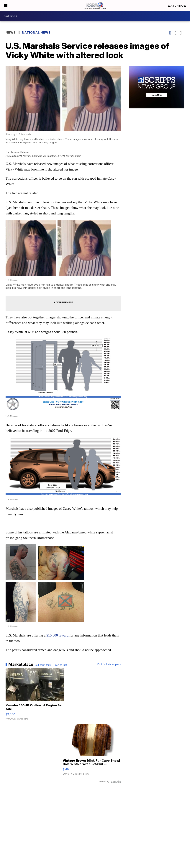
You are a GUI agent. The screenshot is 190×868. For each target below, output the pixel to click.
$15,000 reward (57, 635)
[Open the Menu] (6, 6)
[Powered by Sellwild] (116, 782)
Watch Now (177, 6)
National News (36, 32)
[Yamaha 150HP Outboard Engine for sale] (35, 696)
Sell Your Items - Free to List (51, 665)
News (11, 32)
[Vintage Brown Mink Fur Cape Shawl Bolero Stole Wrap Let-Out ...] (92, 751)
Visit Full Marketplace (109, 664)
